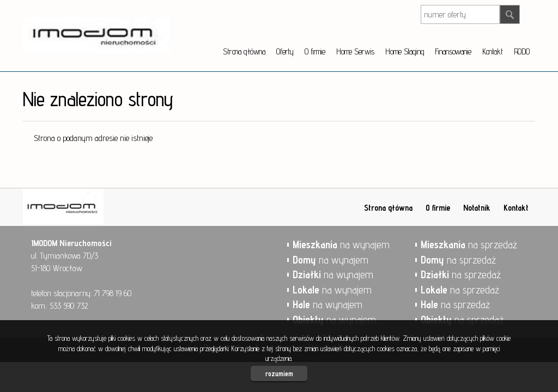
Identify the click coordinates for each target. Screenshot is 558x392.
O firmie (315, 51)
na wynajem (341, 244)
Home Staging (405, 51)
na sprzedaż (469, 244)
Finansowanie (453, 51)
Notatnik (477, 208)
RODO (522, 51)
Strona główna (244, 51)
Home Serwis (355, 51)
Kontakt (493, 51)
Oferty (285, 51)
